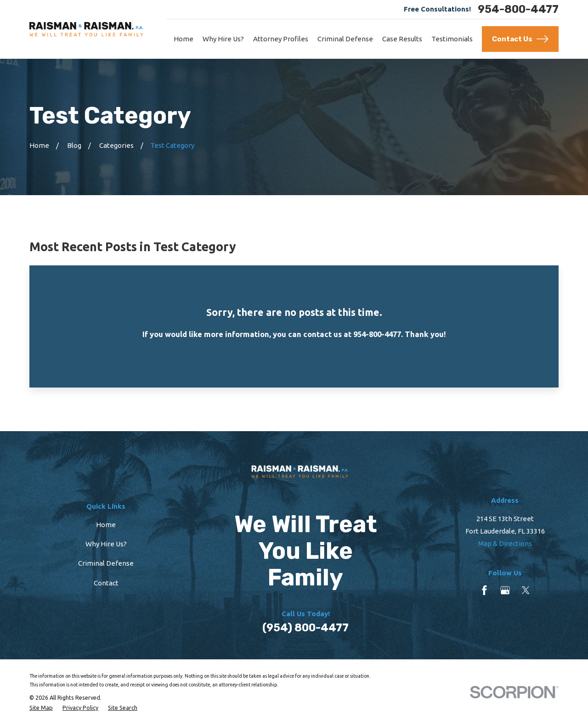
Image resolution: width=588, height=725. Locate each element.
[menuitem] (41, 708)
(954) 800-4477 (305, 628)
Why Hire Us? (106, 544)
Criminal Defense (106, 563)
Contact (106, 583)
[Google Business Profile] (505, 590)
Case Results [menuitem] (402, 39)
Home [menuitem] (184, 39)
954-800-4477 (518, 9)
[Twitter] (526, 590)
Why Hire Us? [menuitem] (223, 39)
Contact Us (520, 39)
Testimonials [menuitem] (452, 39)
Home (106, 525)
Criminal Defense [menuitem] (345, 39)
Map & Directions (505, 543)
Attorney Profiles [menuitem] (281, 39)
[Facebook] (484, 590)
